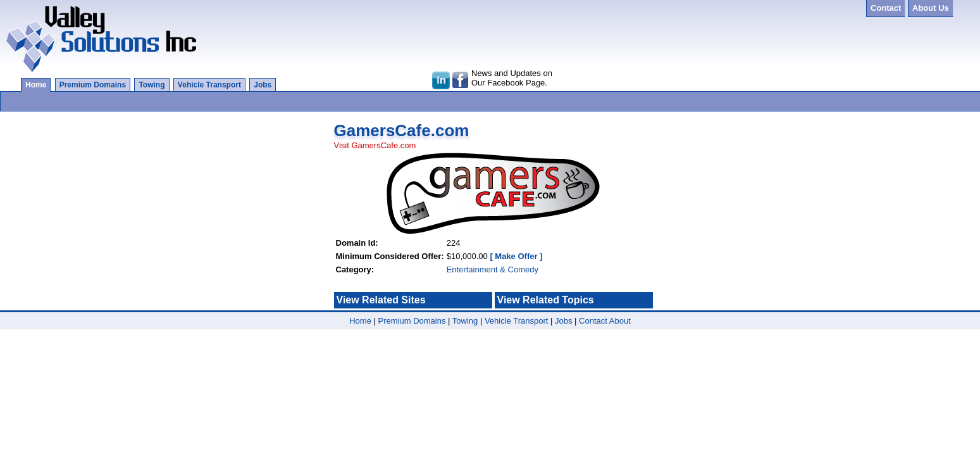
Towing (152, 85)
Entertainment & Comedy (493, 269)
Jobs (263, 85)
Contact (593, 321)
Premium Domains (93, 85)
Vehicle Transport (209, 85)
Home (36, 85)
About (620, 321)
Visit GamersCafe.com (375, 145)
